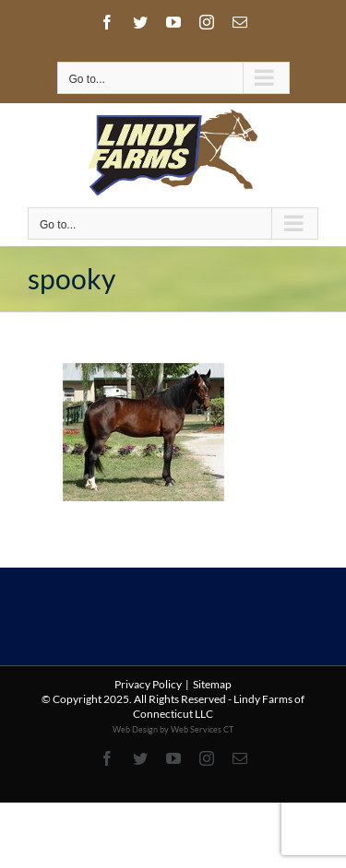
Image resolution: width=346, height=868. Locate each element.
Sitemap (212, 684)
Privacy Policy (148, 684)
